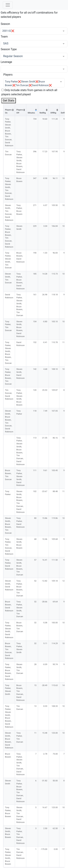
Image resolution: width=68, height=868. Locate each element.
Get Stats (9, 101)
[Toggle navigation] (8, 5)
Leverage (6, 62)
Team (4, 37)
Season (5, 24)
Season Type (9, 49)
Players (8, 75)
